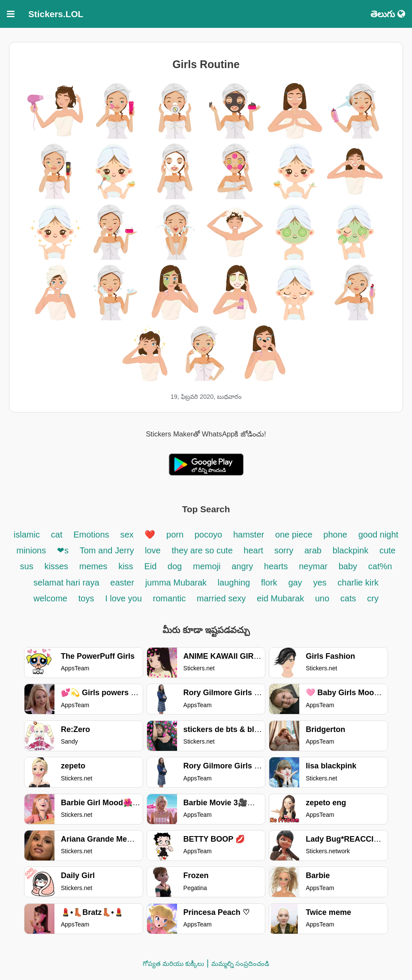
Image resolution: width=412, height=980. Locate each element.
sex (127, 535)
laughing (235, 583)
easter (122, 583)
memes (93, 566)
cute (388, 550)
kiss (126, 566)
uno (322, 598)
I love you (123, 598)
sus (27, 566)
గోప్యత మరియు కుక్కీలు (173, 964)
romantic (171, 598)
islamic (27, 535)
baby (348, 566)
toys (86, 598)
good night (378, 535)
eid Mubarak (282, 598)
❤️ (150, 535)
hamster (250, 535)
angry (244, 566)
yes (320, 583)
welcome (50, 598)
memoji (207, 566)
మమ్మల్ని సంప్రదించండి (240, 964)
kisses (56, 566)
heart (253, 550)
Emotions (91, 535)
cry (373, 598)
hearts (276, 566)
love (153, 550)
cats (348, 598)
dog (175, 566)
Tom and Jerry (108, 550)
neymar (313, 566)
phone (335, 535)
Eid (151, 566)
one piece (294, 535)
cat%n (380, 566)
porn (176, 535)
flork (269, 583)
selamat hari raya (66, 583)
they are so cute (203, 550)
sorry (284, 550)
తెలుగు (388, 14)
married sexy (221, 598)
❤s (63, 550)
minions (31, 550)
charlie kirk (358, 583)
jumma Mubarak (177, 583)
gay (295, 583)
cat (57, 535)
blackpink (350, 550)
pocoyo (209, 535)
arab (313, 550)
